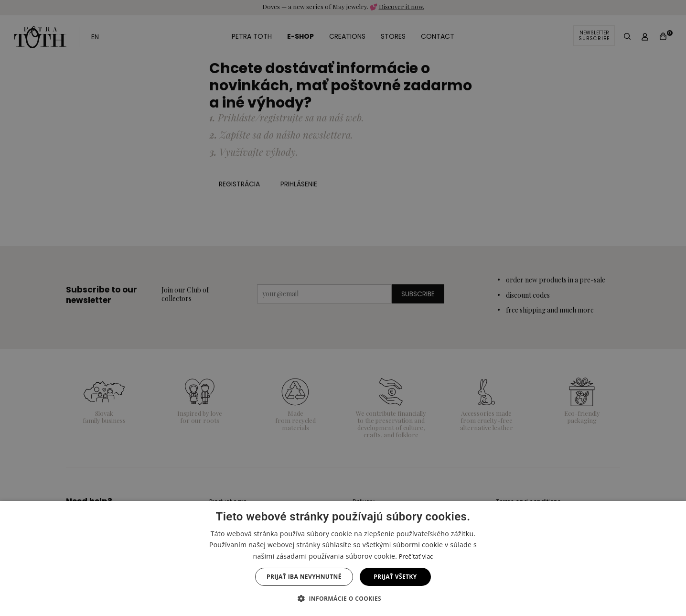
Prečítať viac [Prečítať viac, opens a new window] (416, 557)
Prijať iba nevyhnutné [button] (304, 577)
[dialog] (343, 308)
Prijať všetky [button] (395, 577)
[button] (343, 599)
